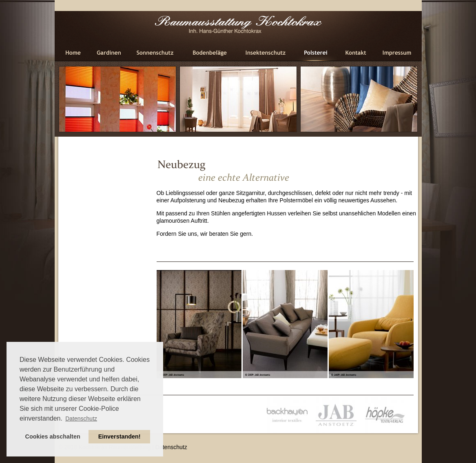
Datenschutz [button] (81, 419)
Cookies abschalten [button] (53, 436)
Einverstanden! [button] (120, 436)
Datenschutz (171, 447)
